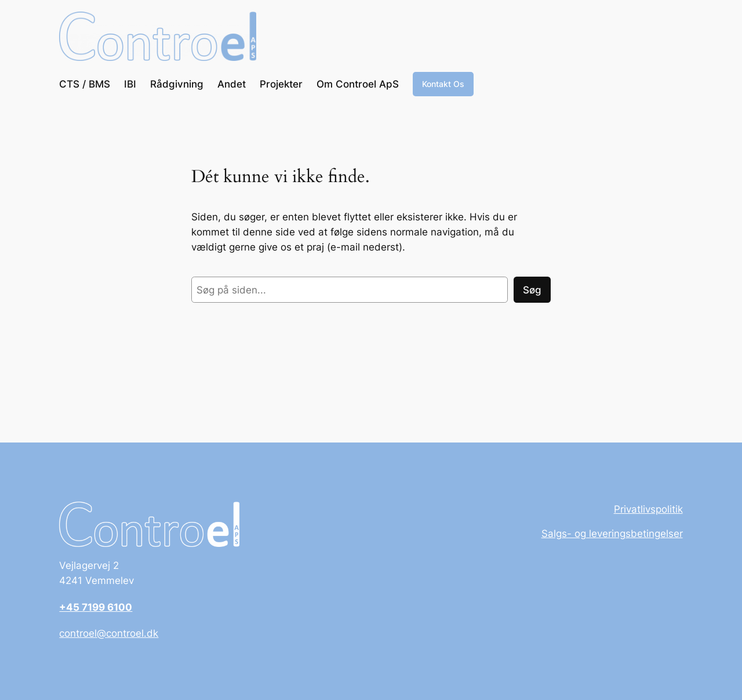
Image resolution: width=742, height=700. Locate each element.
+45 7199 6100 (96, 607)
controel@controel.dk (109, 633)
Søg (532, 290)
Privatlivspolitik (648, 509)
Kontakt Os (443, 84)
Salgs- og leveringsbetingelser (612, 534)
